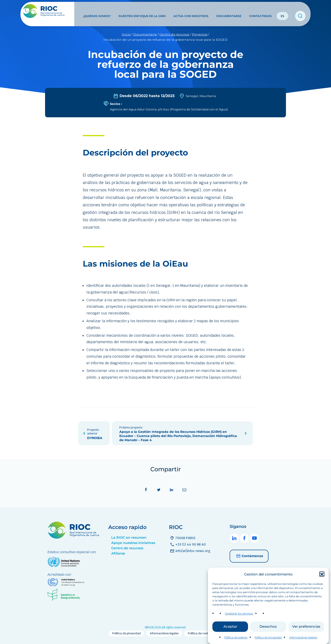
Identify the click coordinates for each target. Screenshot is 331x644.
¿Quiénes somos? (97, 11)
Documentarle (145, 34)
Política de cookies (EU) (203, 633)
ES (282, 11)
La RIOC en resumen (129, 538)
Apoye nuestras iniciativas (133, 543)
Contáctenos (260, 11)
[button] (322, 582)
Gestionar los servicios (239, 621)
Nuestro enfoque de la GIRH (142, 11)
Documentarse (229, 11)
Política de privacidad (126, 633)
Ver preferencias (306, 634)
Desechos (268, 634)
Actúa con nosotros (191, 11)
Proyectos (200, 34)
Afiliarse (118, 553)
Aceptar (230, 634)
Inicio (126, 34)
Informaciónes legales (164, 633)
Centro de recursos (174, 34)
